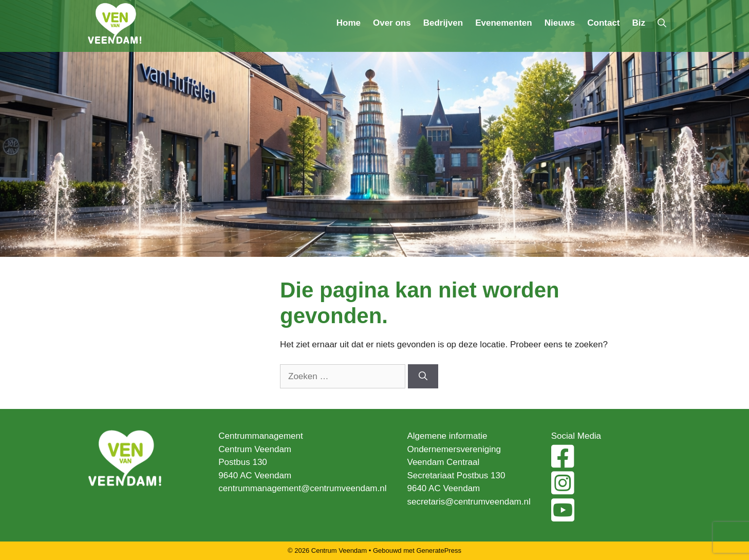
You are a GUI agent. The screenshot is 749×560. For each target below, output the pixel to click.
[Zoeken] (423, 377)
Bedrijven (443, 23)
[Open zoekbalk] (662, 23)
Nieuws (560, 23)
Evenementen (504, 23)
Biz (639, 23)
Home (349, 23)
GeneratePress (439, 550)
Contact (603, 23)
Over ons (392, 23)
